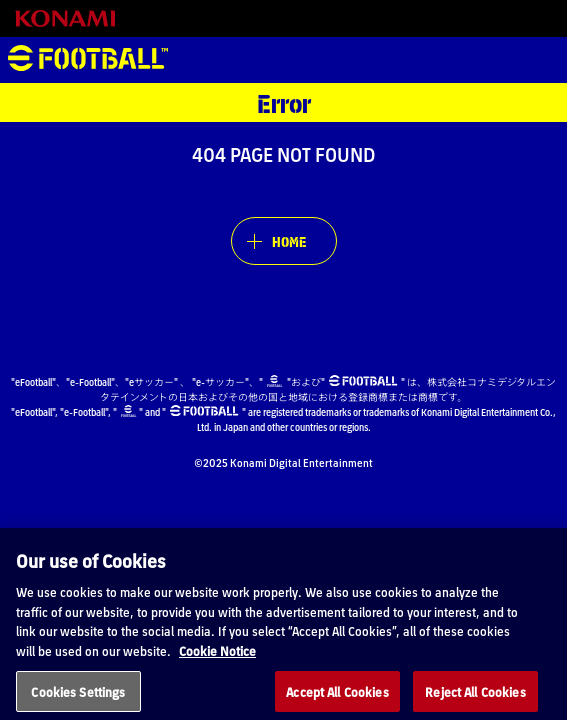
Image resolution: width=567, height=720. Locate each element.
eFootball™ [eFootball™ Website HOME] (88, 60)
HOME (289, 241)
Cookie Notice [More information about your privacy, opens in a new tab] (217, 660)
